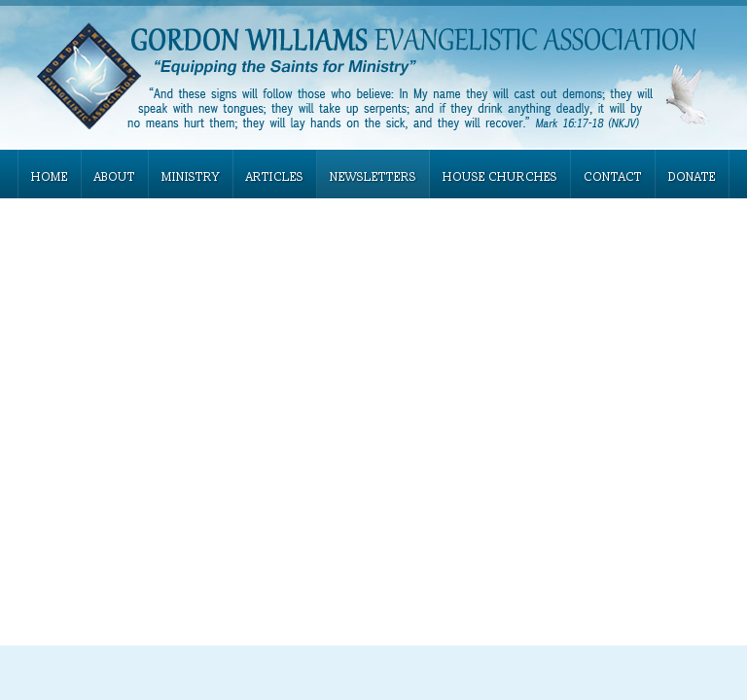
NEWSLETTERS (373, 177)
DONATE (692, 177)
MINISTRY (191, 177)
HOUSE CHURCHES (500, 177)
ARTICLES (275, 177)
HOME (50, 177)
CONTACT (613, 177)
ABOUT (115, 177)
